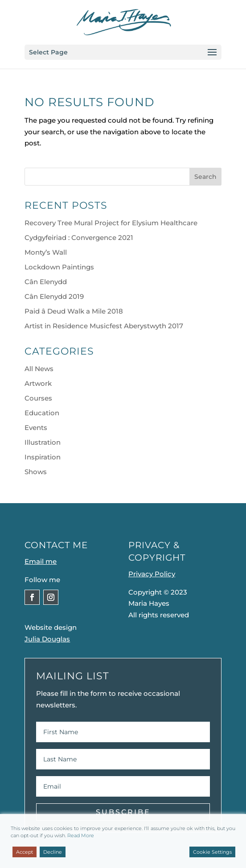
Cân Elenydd (46, 282)
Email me (41, 561)
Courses (38, 398)
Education (42, 413)
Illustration (43, 442)
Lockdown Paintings (59, 267)
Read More (81, 835)
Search (205, 177)
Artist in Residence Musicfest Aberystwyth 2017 (104, 326)
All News (39, 369)
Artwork (38, 383)
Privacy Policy (152, 574)
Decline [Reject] (53, 852)
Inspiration (43, 457)
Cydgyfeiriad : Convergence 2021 (79, 238)
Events (36, 428)
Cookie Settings (212, 852)
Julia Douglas (47, 639)
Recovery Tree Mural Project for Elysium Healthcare (111, 223)
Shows (36, 472)
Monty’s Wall (46, 252)
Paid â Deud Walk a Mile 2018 (74, 311)
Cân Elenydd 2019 (54, 296)
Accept (25, 852)
